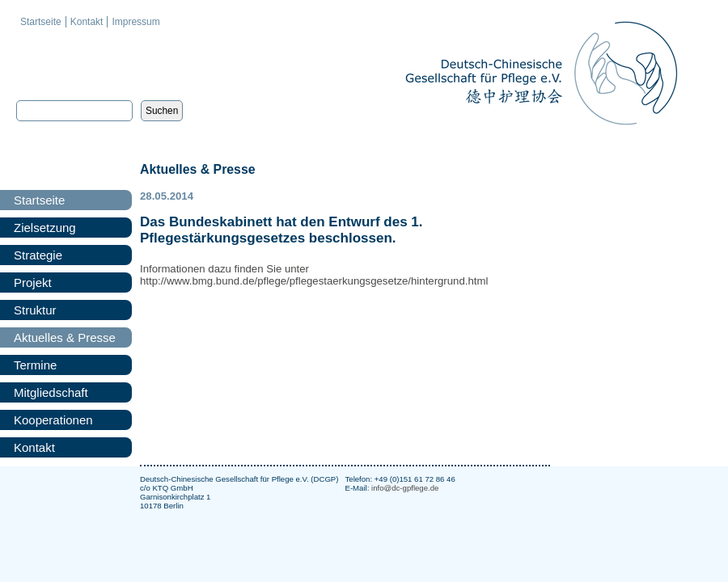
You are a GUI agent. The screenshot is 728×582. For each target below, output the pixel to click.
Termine (35, 365)
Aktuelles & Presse (65, 337)
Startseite (41, 22)
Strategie (38, 255)
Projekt (33, 283)
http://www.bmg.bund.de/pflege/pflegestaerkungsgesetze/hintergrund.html (314, 281)
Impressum (135, 22)
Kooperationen (53, 420)
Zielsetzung (45, 228)
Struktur (35, 310)
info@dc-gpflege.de (405, 488)
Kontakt (87, 22)
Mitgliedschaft (51, 392)
